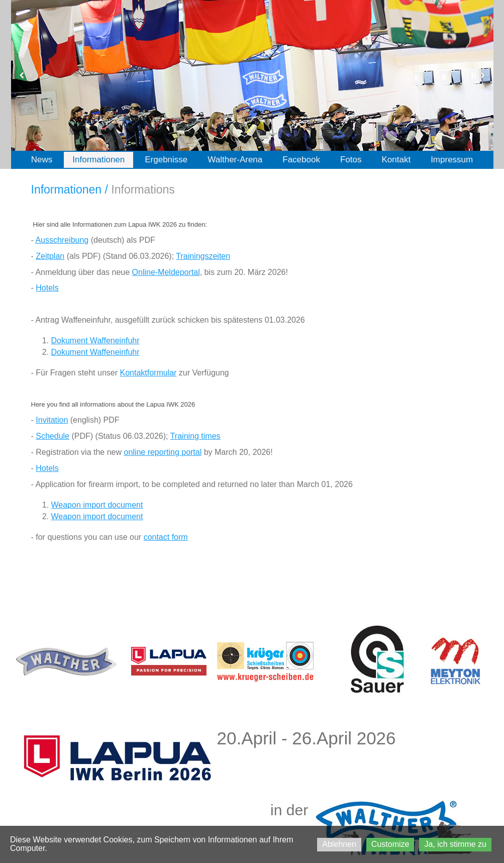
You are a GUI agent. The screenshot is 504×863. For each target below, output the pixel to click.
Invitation (52, 420)
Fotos (351, 160)
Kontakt (396, 160)
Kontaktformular (148, 373)
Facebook (301, 160)
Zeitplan (50, 256)
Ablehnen (339, 844)
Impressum (452, 160)
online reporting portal (163, 452)
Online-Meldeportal (166, 272)
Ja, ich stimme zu (455, 844)
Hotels (47, 288)
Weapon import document (97, 505)
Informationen (98, 160)
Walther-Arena (235, 160)
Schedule (53, 436)
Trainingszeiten (203, 256)
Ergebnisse (166, 160)
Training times (195, 436)
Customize (390, 844)
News (42, 160)
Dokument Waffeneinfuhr (95, 341)
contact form (166, 537)
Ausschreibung (62, 240)
